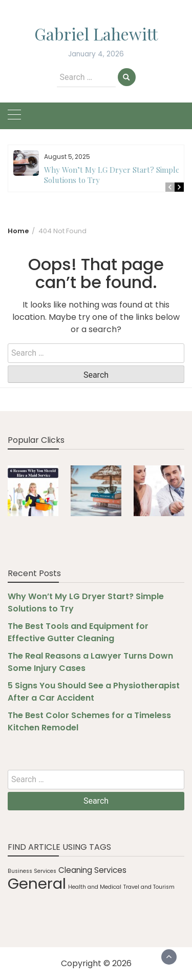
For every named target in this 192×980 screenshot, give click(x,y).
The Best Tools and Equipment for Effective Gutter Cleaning (78, 632)
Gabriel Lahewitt (96, 34)
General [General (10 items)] (37, 883)
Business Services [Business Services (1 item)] (32, 871)
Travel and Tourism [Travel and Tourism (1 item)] (149, 887)
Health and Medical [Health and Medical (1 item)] (95, 887)
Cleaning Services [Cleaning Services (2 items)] (92, 870)
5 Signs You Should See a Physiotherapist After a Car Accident (94, 692)
